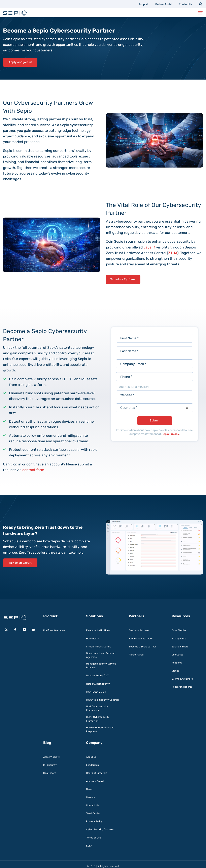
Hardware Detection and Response (100, 729)
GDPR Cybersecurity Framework (98, 719)
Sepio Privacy (170, 434)
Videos (175, 671)
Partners (136, 616)
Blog (47, 743)
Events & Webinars (182, 679)
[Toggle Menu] (200, 13)
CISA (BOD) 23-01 (96, 692)
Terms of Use (94, 838)
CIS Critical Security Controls (103, 700)
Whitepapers (179, 639)
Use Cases (177, 655)
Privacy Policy (94, 821)
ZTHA (173, 253)
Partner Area (136, 655)
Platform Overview (54, 630)
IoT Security (50, 765)
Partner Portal (164, 4)
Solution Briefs (180, 647)
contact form (33, 470)
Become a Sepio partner (143, 647)
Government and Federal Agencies (100, 655)
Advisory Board (95, 781)
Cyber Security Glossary (100, 829)
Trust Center (93, 813)
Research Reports (182, 687)
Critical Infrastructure (99, 647)
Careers (91, 797)
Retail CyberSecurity (98, 684)
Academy (177, 663)
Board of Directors (97, 773)
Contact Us (186, 4)
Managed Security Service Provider (101, 666)
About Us (91, 757)
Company (94, 743)
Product (50, 616)
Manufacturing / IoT (97, 676)
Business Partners (139, 630)
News (89, 789)
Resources (181, 616)
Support (143, 4)
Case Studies (179, 630)
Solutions (95, 616)
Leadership (92, 765)
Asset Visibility (52, 757)
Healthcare (93, 639)
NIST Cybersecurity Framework (97, 708)
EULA (89, 846)
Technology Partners (141, 639)
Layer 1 (149, 247)
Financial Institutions (98, 630)
